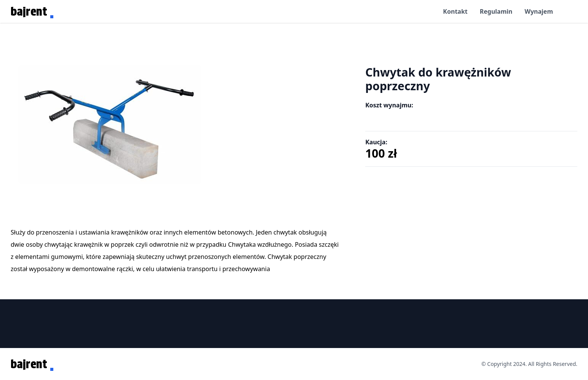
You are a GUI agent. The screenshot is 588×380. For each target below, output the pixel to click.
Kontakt (455, 11)
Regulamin (496, 11)
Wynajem (539, 11)
